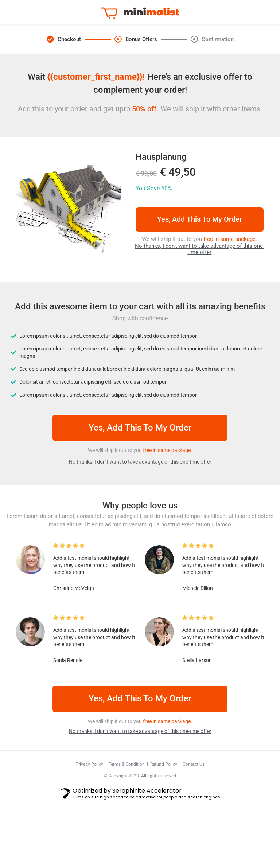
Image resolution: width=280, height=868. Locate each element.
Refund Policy (164, 797)
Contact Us (194, 797)
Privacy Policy (89, 797)
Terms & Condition (127, 797)
